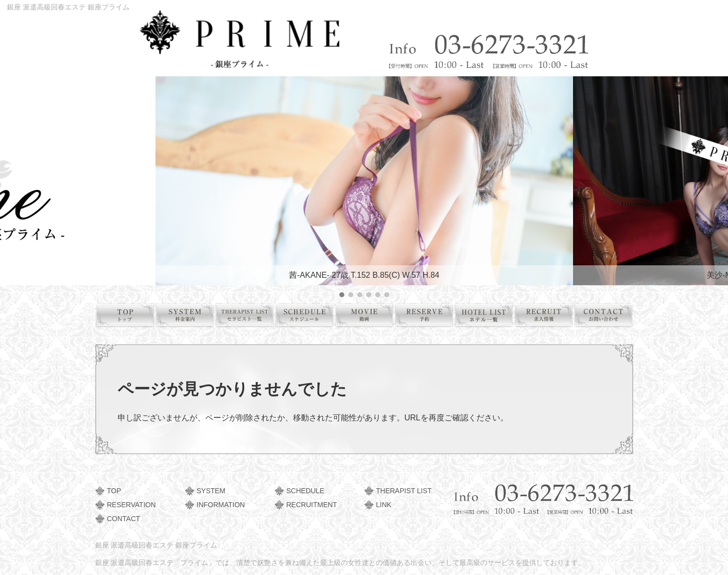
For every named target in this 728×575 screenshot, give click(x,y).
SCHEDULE (305, 491)
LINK (384, 505)
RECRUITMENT (312, 505)
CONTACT (124, 519)
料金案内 (189, 317)
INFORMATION (221, 505)
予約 (428, 317)
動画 (368, 317)
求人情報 (547, 317)
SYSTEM (211, 491)
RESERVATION (132, 505)
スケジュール (308, 317)
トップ (129, 317)
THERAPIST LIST (404, 491)
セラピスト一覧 (248, 317)
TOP (114, 491)
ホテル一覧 (488, 317)
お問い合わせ (607, 317)
